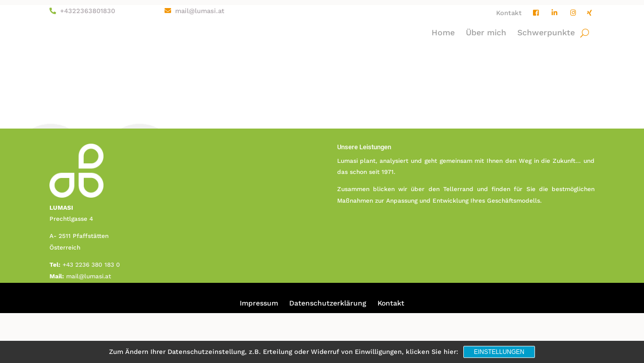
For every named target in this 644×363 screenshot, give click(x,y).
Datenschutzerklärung (328, 303)
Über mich (486, 33)
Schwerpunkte (546, 33)
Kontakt (509, 13)
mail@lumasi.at (200, 11)
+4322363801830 (88, 11)
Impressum (259, 303)
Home (443, 33)
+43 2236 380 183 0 (91, 265)
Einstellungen (499, 352)
